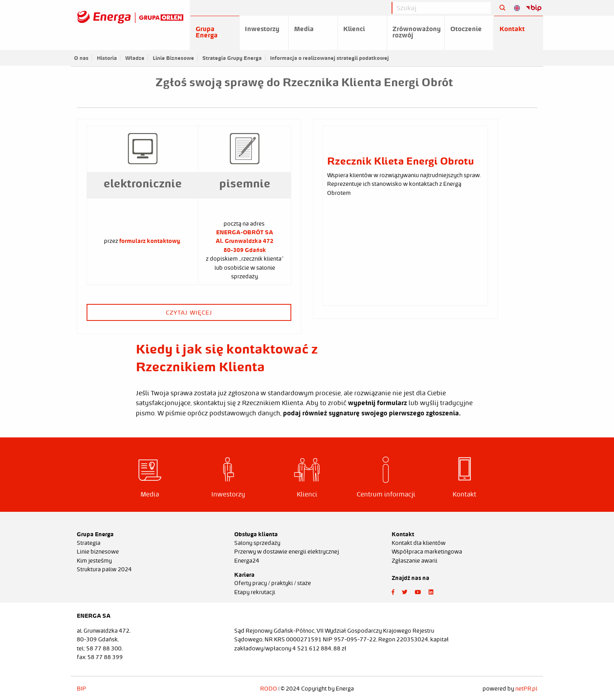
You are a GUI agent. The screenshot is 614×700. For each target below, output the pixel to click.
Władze (135, 58)
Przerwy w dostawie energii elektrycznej (287, 552)
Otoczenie (466, 29)
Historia (107, 58)
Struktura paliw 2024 (104, 569)
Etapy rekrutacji (255, 592)
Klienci (354, 29)
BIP (81, 689)
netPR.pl (526, 689)
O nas (81, 58)
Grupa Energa (207, 32)
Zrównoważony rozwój (417, 32)
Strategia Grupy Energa (232, 58)
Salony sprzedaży (257, 543)
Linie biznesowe (98, 552)
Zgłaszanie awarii (414, 561)
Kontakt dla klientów (419, 543)
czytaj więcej (189, 313)
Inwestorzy (262, 29)
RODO (269, 689)
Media (304, 29)
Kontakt (512, 29)
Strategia (89, 543)
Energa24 (247, 561)
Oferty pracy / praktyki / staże (273, 583)
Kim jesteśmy (94, 561)
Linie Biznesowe (173, 58)
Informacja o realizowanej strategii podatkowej (329, 58)
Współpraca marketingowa (427, 552)
